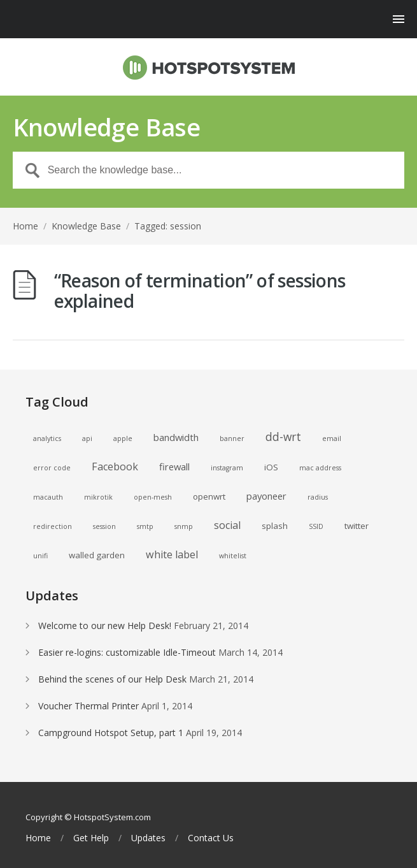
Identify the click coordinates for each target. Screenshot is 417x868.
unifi (40, 556)
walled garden (97, 555)
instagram (227, 468)
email (332, 438)
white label (172, 554)
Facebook (115, 467)
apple (123, 438)
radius (318, 497)
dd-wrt (283, 437)
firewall (174, 467)
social (227, 525)
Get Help (91, 838)
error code (52, 468)
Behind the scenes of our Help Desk (112, 679)
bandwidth (176, 437)
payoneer (266, 496)
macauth (48, 497)
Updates (148, 838)
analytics (47, 438)
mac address (320, 468)
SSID (316, 526)
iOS (271, 467)
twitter (357, 526)
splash (275, 526)
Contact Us (211, 838)
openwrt (209, 496)
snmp (184, 526)
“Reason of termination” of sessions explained (200, 291)
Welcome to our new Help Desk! (105, 626)
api (87, 438)
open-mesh (153, 497)
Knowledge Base (86, 226)
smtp (145, 526)
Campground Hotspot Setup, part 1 (111, 733)
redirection (53, 526)
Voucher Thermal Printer (88, 706)
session (104, 526)
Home (25, 226)
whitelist (233, 556)
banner (232, 438)
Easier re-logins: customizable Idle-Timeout (127, 652)
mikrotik (98, 497)
